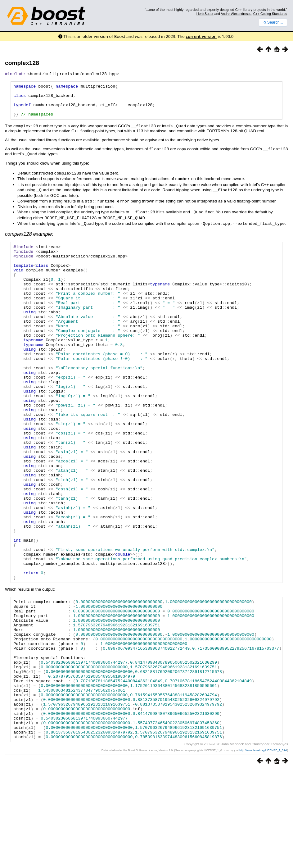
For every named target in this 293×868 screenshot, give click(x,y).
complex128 (22, 63)
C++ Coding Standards (270, 14)
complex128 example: (29, 237)
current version (201, 36)
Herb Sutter (205, 14)
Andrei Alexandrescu (236, 14)
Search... (273, 22)
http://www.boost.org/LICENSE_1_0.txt (263, 848)
